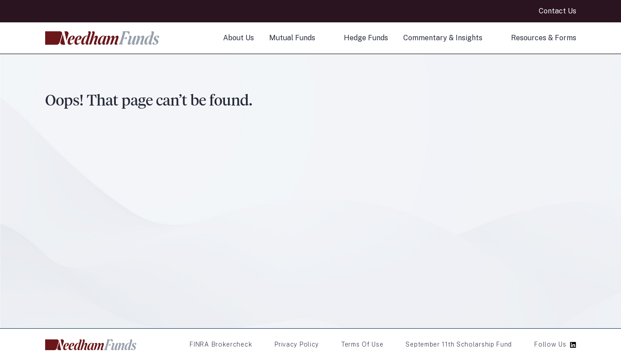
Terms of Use (362, 344)
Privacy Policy (297, 344)
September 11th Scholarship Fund (459, 344)
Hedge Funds (366, 38)
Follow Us (550, 344)
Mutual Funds (292, 38)
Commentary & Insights (443, 38)
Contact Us (558, 11)
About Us (239, 38)
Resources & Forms (544, 38)
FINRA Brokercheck (221, 344)
